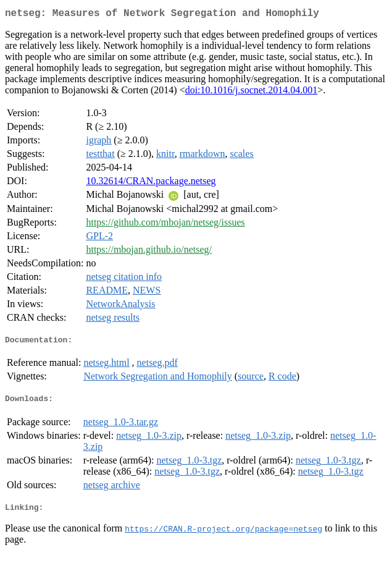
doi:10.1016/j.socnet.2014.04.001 (252, 92)
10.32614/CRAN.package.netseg (151, 183)
